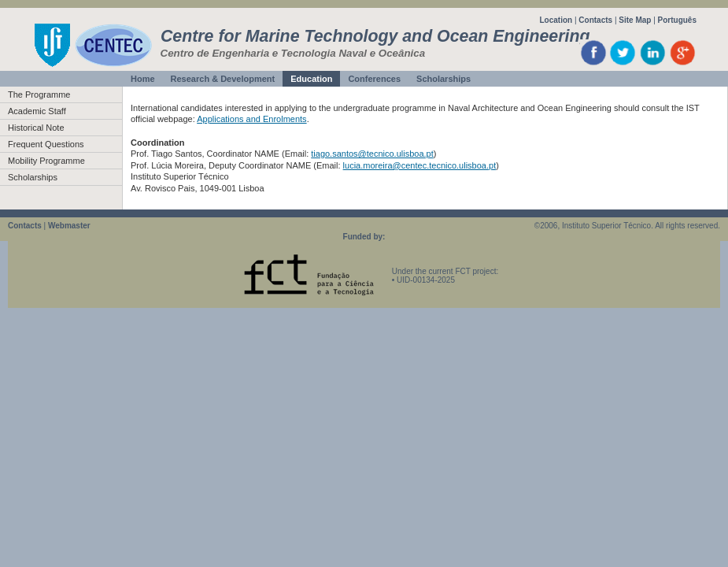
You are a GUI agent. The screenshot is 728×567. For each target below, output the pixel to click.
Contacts (595, 20)
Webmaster (69, 226)
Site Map (635, 20)
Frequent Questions (46, 144)
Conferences (374, 79)
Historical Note (36, 128)
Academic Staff (37, 111)
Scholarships (443, 79)
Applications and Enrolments (251, 119)
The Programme (39, 94)
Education (311, 79)
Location (556, 20)
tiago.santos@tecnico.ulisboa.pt (372, 154)
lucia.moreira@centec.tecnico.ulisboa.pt (420, 165)
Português (677, 20)
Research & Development (223, 79)
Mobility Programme (46, 161)
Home (143, 79)
